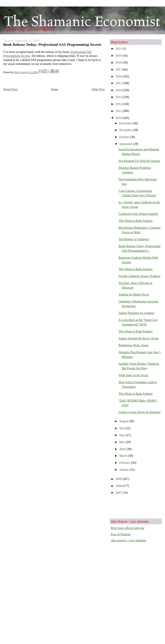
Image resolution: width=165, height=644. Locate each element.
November (126, 130)
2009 (119, 479)
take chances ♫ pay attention (129, 540)
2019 (119, 56)
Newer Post (10, 89)
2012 (119, 104)
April (123, 449)
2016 (119, 76)
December (126, 123)
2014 (119, 90)
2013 (119, 97)
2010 (119, 118)
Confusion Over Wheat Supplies (138, 214)
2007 (119, 493)
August (124, 421)
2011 (119, 111)
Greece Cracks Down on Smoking (139, 412)
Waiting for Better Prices (134, 294)
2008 (119, 486)
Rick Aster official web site (128, 528)
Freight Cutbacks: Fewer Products (139, 276)
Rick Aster (20, 72)
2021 (119, 49)
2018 (119, 62)
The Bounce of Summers (134, 239)
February (125, 463)
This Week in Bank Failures (135, 221)
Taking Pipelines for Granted (136, 313)
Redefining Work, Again (133, 345)
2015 (119, 83)
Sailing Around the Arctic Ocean (138, 338)
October (125, 137)
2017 (119, 69)
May (123, 442)
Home (54, 89)
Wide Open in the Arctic (133, 375)
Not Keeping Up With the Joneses (139, 161)
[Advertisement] (136, 506)
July (122, 428)
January (125, 470)
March (124, 456)
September (126, 144)
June (123, 435)
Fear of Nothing (121, 534)
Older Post (98, 89)
